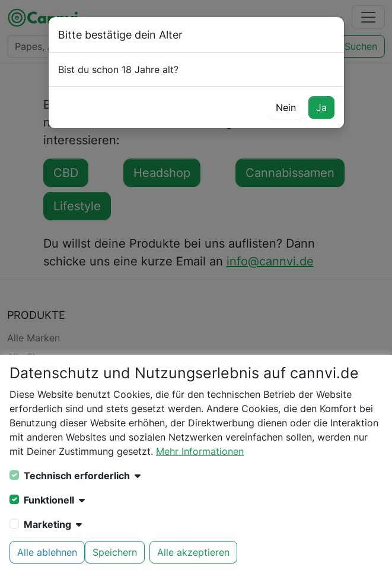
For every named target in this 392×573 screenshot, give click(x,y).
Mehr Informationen (200, 451)
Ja (321, 107)
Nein (286, 107)
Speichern (115, 552)
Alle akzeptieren (193, 552)
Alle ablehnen (47, 552)
